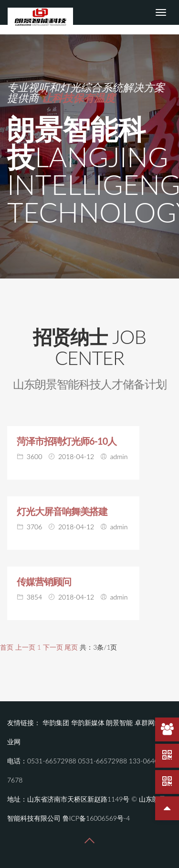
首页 (7, 647)
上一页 (25, 647)
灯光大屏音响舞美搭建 (62, 511)
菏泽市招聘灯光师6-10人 (67, 441)
